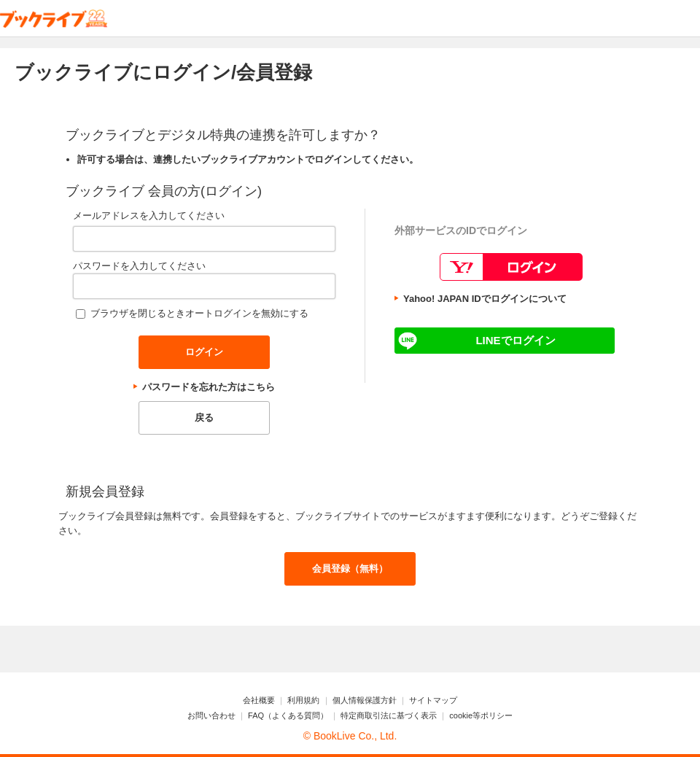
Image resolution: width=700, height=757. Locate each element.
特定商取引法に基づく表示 (389, 715)
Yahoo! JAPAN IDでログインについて (485, 299)
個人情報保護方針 (365, 700)
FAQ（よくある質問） (288, 715)
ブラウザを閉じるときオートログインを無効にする (199, 313)
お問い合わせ (211, 715)
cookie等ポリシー (481, 715)
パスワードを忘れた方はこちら (209, 387)
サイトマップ (433, 700)
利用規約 (303, 700)
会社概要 (259, 700)
